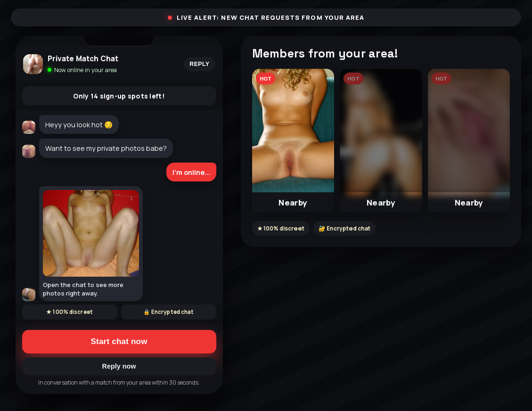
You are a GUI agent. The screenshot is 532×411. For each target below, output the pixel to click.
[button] (293, 141)
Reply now (119, 366)
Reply (199, 64)
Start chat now (119, 341)
